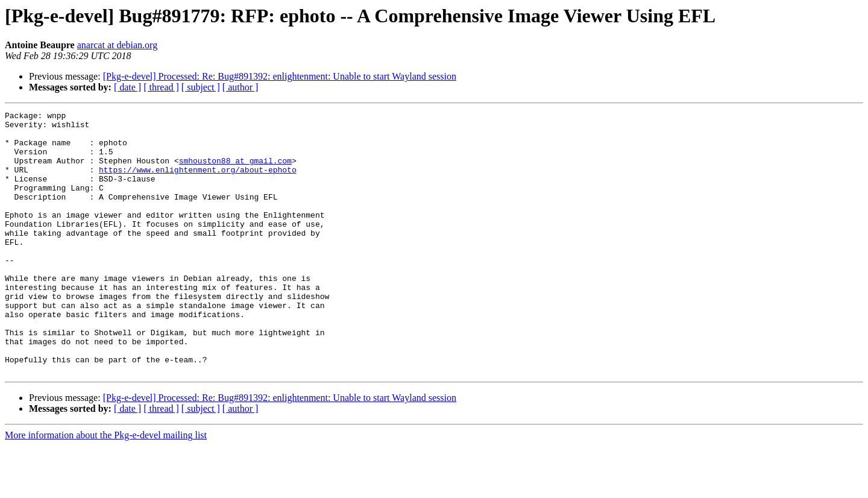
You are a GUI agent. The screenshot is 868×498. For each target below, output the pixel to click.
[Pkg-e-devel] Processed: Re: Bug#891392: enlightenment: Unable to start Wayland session (280, 76)
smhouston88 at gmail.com (235, 171)
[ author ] (241, 87)
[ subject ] (201, 87)
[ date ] (127, 87)
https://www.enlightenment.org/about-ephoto (198, 182)
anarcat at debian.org (117, 45)
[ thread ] (161, 87)
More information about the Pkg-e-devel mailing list (106, 487)
